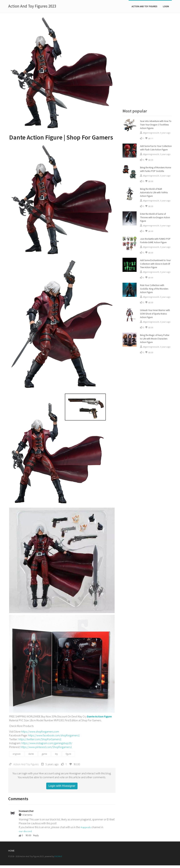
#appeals (86, 827)
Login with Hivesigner (62, 786)
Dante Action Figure (99, 716)
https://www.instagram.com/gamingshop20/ (47, 743)
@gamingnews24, (152, 133)
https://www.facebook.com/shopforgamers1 (54, 735)
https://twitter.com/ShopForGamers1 (40, 739)
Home (11, 851)
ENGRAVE (58, 856)
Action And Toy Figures (144, 7)
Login (166, 7)
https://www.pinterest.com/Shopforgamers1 (46, 747)
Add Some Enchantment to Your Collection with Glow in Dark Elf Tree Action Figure (155, 264)
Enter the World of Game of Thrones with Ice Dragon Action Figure (155, 217)
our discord (25, 831)
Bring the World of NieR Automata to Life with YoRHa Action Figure (154, 192)
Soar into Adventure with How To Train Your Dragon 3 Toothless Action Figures (156, 125)
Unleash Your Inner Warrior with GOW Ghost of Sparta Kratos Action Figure (155, 314)
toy (56, 754)
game (44, 754)
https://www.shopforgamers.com (40, 731)
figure (68, 754)
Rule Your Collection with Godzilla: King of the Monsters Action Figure (154, 289)
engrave (17, 754)
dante (31, 754)
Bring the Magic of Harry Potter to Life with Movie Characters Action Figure (155, 339)
